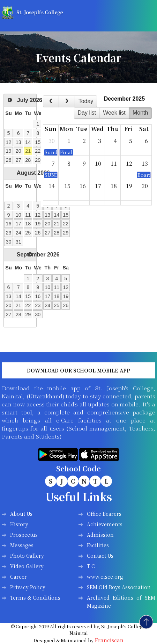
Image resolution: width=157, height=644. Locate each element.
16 (9, 224)
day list (87, 113)
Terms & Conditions (35, 598)
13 (18, 142)
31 (18, 242)
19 (9, 151)
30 (9, 242)
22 (38, 151)
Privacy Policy (28, 587)
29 (38, 160)
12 (9, 142)
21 (28, 151)
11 (28, 215)
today (86, 101)
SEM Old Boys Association (119, 587)
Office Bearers (104, 514)
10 (18, 215)
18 (28, 224)
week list (114, 113)
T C (91, 566)
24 (18, 233)
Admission (100, 535)
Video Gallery (27, 566)
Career (18, 577)
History (19, 524)
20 (18, 151)
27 (18, 160)
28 (28, 160)
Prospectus (24, 535)
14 (28, 142)
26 (9, 160)
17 (18, 224)
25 (28, 233)
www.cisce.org (105, 577)
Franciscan (109, 640)
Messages (22, 545)
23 (9, 233)
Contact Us (100, 556)
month (140, 113)
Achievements (105, 524)
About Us (21, 514)
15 (38, 142)
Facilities (98, 545)
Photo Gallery (27, 556)
